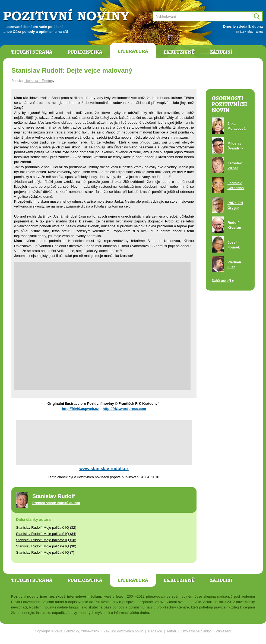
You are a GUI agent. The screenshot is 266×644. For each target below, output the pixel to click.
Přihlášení (223, 631)
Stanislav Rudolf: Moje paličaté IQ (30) (46, 546)
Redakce (155, 631)
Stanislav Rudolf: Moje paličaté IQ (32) (46, 527)
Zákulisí (221, 52)
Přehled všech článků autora (56, 503)
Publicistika (85, 52)
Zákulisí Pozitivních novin (123, 631)
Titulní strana (32, 52)
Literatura (133, 51)
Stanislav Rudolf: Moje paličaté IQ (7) (45, 552)
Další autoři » (223, 281)
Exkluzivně (179, 52)
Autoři (171, 631)
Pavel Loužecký (67, 631)
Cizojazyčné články (196, 631)
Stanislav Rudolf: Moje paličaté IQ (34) (46, 534)
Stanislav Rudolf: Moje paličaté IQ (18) (46, 540)
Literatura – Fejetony (39, 81)
